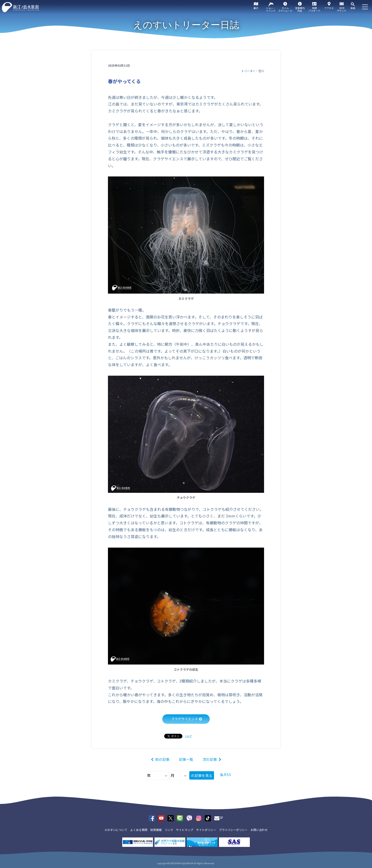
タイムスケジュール (285, 9)
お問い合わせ (259, 830)
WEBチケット (342, 9)
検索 (353, 8)
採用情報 (156, 830)
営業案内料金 (300, 9)
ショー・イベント (271, 9)
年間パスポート (314, 9)
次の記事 (210, 759)
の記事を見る (202, 775)
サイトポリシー (206, 830)
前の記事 (162, 759)
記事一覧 (186, 759)
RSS (228, 774)
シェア (188, 736)
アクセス (329, 8)
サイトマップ (185, 830)
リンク (169, 830)
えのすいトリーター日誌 (186, 25)
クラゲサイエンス (185, 719)
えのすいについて (116, 830)
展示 (256, 8)
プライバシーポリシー (233, 830)
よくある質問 (139, 830)
